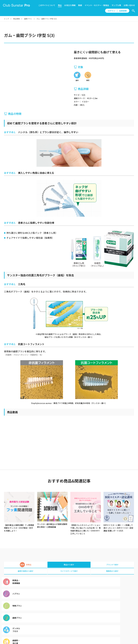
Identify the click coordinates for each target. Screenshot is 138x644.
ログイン (112, 11)
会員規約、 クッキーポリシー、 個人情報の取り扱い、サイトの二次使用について (60, 630)
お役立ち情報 (70, 5)
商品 (60, 5)
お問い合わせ (129, 5)
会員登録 (123, 11)
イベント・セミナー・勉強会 (97, 5)
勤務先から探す (112, 572)
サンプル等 (116, 5)
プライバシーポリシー (102, 630)
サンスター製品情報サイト (126, 630)
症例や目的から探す (26, 572)
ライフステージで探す (69, 572)
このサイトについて (47, 5)
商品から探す (69, 565)
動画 (80, 5)
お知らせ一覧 (21, 630)
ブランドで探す (112, 565)
